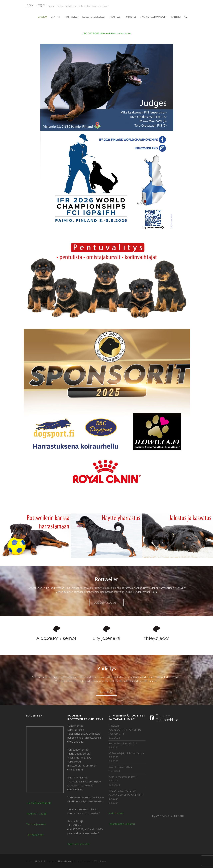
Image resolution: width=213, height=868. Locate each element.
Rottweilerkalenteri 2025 (123, 743)
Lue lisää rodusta (107, 602)
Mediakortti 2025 (36, 813)
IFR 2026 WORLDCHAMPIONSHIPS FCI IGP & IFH (125, 730)
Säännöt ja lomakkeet (154, 17)
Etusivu (42, 17)
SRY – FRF (35, 6)
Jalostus (131, 17)
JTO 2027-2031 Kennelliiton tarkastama (107, 33)
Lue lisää (106, 692)
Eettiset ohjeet (35, 835)
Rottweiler (71, 17)
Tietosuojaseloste (36, 824)
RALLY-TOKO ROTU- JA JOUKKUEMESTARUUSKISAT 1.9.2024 (126, 794)
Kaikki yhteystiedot (78, 844)
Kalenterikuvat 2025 (120, 767)
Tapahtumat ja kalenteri (122, 824)
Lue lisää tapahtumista (39, 803)
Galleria (176, 17)
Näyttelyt (116, 17)
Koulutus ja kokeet (94, 17)
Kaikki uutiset (116, 813)
